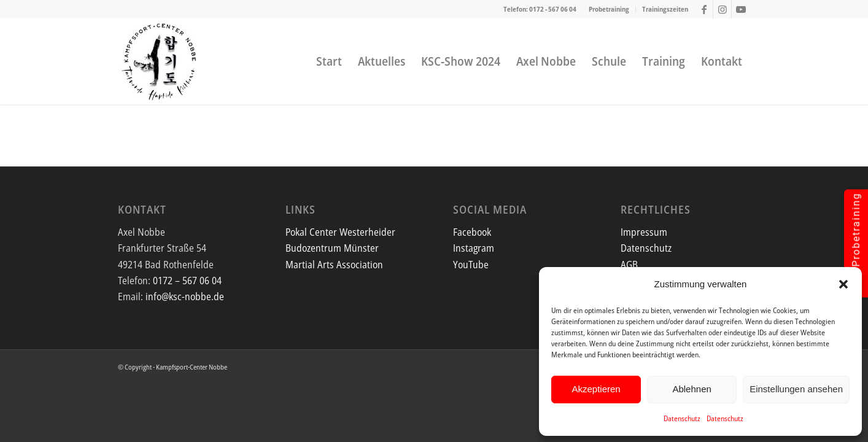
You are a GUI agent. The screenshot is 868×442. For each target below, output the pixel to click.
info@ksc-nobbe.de (185, 297)
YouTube (471, 265)
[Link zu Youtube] (741, 9)
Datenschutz (682, 418)
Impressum (644, 232)
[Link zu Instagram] (722, 9)
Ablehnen (692, 389)
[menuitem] (609, 9)
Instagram (474, 248)
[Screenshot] (160, 61)
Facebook (472, 232)
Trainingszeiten (665, 9)
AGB (629, 265)
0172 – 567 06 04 (187, 281)
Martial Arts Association (334, 265)
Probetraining (609, 9)
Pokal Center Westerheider (340, 232)
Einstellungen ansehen (796, 389)
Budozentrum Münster (332, 248)
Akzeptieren (596, 389)
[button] (843, 284)
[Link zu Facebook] (704, 9)
